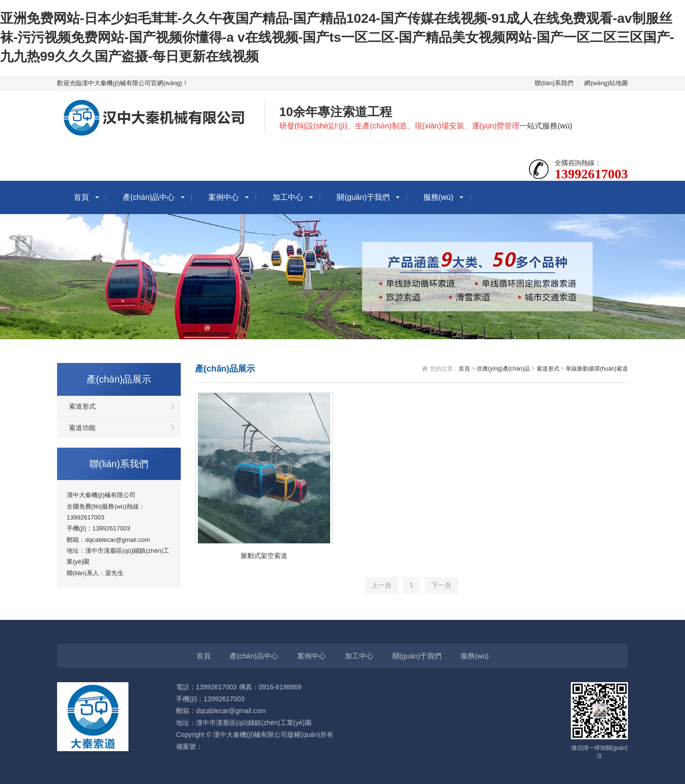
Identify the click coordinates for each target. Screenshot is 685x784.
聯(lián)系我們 (554, 83)
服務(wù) (438, 197)
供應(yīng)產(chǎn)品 (503, 369)
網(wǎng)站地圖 (606, 83)
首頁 (81, 197)
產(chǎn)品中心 (149, 197)
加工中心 (288, 197)
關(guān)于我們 (363, 197)
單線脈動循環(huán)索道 (597, 369)
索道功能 (82, 428)
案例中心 (224, 197)
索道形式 (82, 406)
